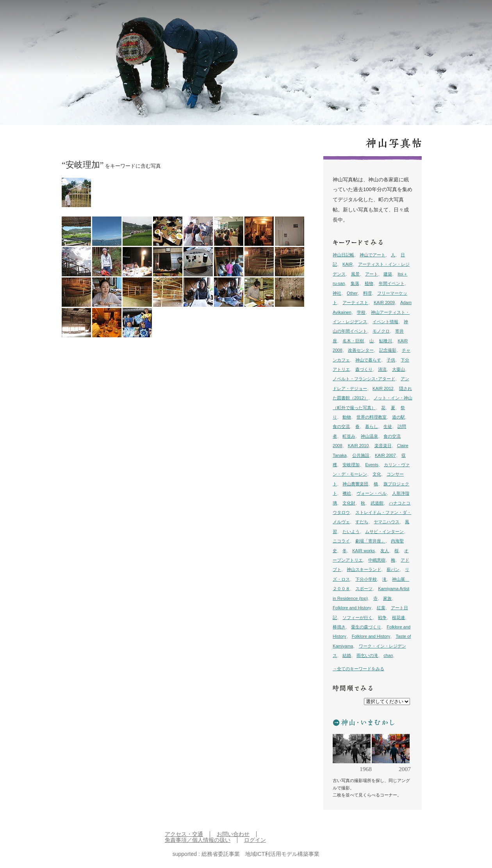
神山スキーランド (364, 569)
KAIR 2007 (385, 455)
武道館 (377, 503)
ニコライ (341, 541)
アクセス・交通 (184, 834)
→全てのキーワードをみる (358, 669)
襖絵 (347, 493)
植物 (369, 283)
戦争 (382, 617)
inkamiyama (57, 16)
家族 (387, 598)
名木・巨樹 (353, 341)
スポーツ (364, 589)
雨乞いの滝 (367, 655)
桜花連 (398, 617)
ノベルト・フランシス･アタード (364, 379)
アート (372, 274)
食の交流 (341, 426)
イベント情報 (385, 322)
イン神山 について (421, 16)
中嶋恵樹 (377, 560)
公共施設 (361, 455)
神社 (337, 293)
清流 (382, 369)
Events (372, 465)
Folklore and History (352, 608)
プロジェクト (381, 16)
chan (388, 655)
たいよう (351, 532)
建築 (388, 274)
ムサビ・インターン (384, 532)
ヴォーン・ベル (372, 493)
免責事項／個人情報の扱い (198, 840)
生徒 (388, 426)
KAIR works (364, 551)
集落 (355, 283)
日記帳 (333, 16)
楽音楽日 (383, 446)
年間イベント (392, 283)
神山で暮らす (368, 360)
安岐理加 (351, 465)
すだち (362, 522)
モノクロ (381, 331)
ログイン (255, 840)
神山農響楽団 (355, 484)
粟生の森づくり (366, 627)
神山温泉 (369, 436)
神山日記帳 (343, 255)
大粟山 (398, 369)
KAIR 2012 (383, 388)
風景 (355, 274)
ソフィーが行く (357, 617)
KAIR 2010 (358, 446)
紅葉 (381, 608)
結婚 (347, 655)
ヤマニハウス (387, 522)
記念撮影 (388, 350)
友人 (385, 551)
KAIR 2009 (384, 302)
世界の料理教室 (372, 417)
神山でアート (373, 255)
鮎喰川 (386, 341)
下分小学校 (366, 579)
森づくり (364, 369)
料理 (367, 293)
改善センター (361, 350)
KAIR (348, 264)
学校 (361, 312)
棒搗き (339, 627)
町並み (349, 436)
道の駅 (398, 417)
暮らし (372, 426)
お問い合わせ (233, 834)
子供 (391, 360)
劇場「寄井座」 (370, 541)
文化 (377, 474)
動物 (347, 417)
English (454, 16)
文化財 (349, 503)
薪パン (393, 569)
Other (352, 293)
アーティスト (355, 302)
